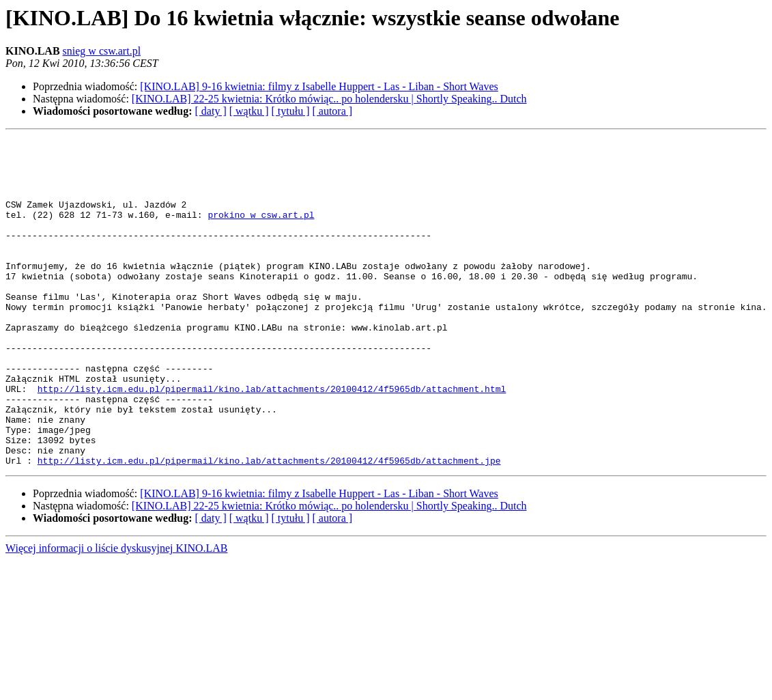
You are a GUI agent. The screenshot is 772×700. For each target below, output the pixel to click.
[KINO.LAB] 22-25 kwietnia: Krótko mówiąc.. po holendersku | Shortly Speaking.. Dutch (329, 99)
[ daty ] (211, 111)
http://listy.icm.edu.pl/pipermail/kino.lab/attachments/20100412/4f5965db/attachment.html (272, 440)
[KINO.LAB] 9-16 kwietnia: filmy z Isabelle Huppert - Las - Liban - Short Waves (319, 86)
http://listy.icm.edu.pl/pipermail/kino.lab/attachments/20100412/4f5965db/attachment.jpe (269, 526)
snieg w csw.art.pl (102, 51)
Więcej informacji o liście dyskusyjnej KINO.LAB (117, 614)
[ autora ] (332, 111)
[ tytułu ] (290, 111)
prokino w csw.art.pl (261, 231)
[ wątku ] (249, 111)
